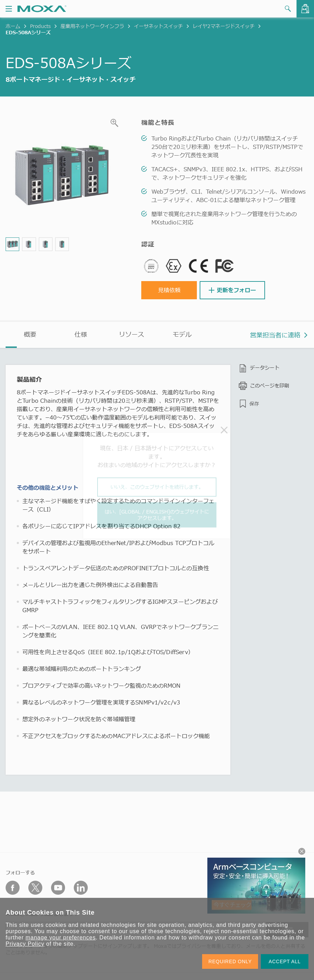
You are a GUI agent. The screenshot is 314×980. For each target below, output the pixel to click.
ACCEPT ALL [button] (285, 961)
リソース (131, 334)
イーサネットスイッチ (158, 26)
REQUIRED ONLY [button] (230, 961)
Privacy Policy (25, 944)
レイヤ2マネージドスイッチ (224, 26)
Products (40, 26)
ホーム (13, 26)
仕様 (81, 334)
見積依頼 (169, 290)
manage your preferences (61, 938)
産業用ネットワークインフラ (92, 26)
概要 (30, 334)
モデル (182, 334)
